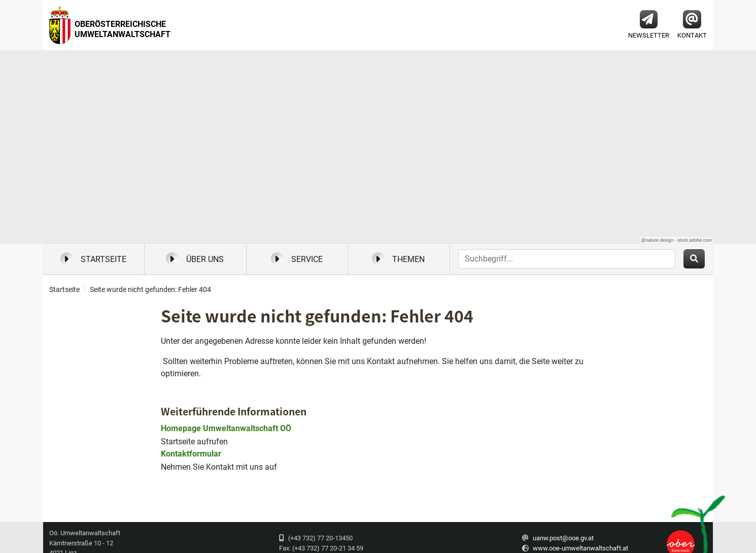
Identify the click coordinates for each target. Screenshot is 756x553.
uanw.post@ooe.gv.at (563, 538)
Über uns (195, 258)
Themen (398, 258)
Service (297, 258)
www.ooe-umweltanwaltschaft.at (580, 548)
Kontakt (692, 24)
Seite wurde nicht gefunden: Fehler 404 (150, 290)
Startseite (93, 258)
